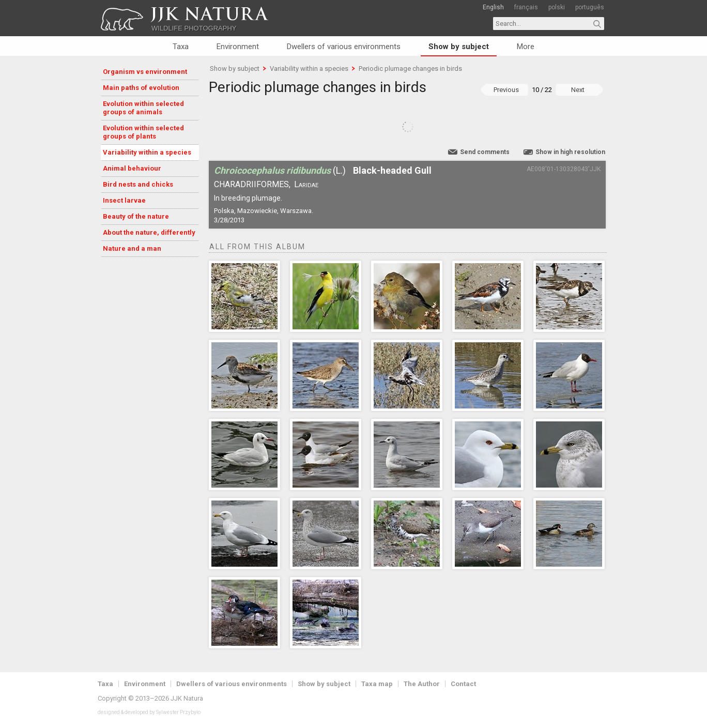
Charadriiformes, (252, 184)
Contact (463, 684)
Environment (238, 47)
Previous (506, 90)
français (526, 7)
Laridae (306, 184)
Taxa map (377, 684)
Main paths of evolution (141, 88)
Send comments (485, 152)
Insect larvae (124, 200)
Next (578, 90)
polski (557, 7)
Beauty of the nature (136, 216)
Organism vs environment (145, 72)
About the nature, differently (149, 232)
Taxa (181, 47)
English (493, 7)
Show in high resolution (570, 152)
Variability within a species (147, 152)
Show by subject (459, 47)
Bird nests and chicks (138, 184)
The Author (422, 684)
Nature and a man (132, 248)
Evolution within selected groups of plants (143, 132)
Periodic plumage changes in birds (410, 69)
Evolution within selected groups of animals (143, 108)
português (590, 7)
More (526, 47)
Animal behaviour (132, 168)
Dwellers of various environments (344, 47)
